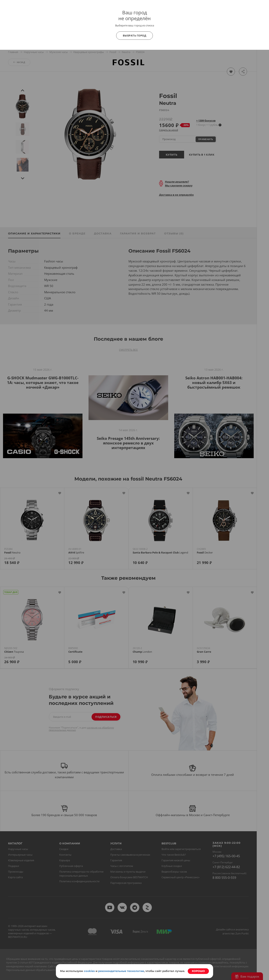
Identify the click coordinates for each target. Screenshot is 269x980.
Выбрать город (135, 35)
